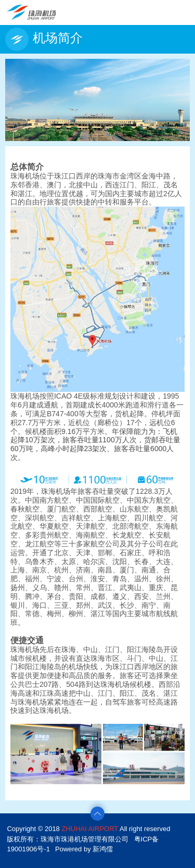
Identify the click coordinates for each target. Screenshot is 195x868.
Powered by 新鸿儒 (84, 849)
